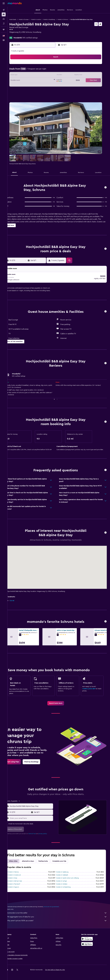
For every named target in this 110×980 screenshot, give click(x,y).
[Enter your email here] (35, 817)
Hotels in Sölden (65, 883)
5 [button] (21, 70)
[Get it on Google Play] (89, 938)
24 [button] (46, 80)
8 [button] (36, 70)
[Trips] (4, 30)
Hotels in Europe (30, 19)
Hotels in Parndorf (20, 883)
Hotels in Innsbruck (20, 874)
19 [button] (21, 80)
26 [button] (21, 86)
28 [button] (31, 86)
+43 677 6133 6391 (22, 35)
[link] (59, 702)
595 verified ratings (36, 38)
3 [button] (46, 65)
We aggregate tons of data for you (60, 915)
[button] (4, 3)
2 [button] (41, 65)
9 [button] (41, 70)
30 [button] (41, 86)
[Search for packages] (4, 23)
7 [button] (31, 70)
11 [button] (51, 70)
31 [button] (46, 86)
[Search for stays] (4, 14)
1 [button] (36, 65)
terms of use (38, 832)
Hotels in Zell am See (21, 880)
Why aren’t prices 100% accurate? (60, 919)
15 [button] (36, 75)
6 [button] (26, 70)
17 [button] (46, 75)
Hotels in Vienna (19, 871)
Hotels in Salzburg (65, 871)
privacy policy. (49, 832)
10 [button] (46, 70)
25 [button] (51, 80)
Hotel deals (19, 19)
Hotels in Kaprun (19, 886)
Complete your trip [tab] (65, 860)
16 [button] (41, 75)
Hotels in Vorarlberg (55, 19)
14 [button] (31, 75)
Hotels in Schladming (66, 886)
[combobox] (35, 805)
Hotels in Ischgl (64, 880)
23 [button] (41, 80)
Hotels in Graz (18, 877)
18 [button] (52, 75)
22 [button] (36, 80)
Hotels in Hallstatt (65, 874)
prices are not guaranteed (57, 905)
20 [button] (26, 80)
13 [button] (26, 75)
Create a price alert (90, 687)
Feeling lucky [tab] (49, 860)
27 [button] (26, 86)
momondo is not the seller (60, 912)
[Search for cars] (4, 19)
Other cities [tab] (19, 860)
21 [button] (31, 80)
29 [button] (36, 86)
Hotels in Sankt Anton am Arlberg (71, 877)
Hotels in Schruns (69, 19)
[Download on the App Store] (89, 943)
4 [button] (52, 65)
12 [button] (21, 75)
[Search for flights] (4, 10)
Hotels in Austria (42, 19)
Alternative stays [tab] (34, 860)
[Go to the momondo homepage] (15, 3)
